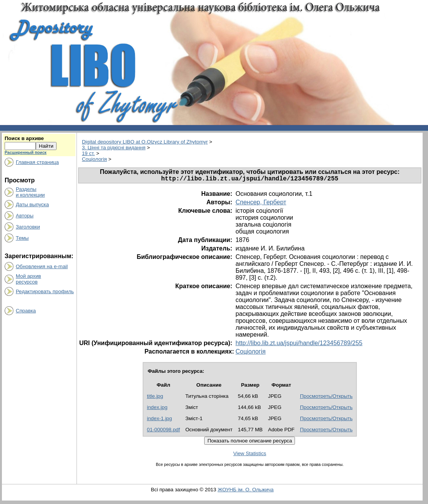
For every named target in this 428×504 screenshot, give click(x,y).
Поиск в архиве (24, 138)
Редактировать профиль (45, 291)
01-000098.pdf (163, 431)
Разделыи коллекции (30, 192)
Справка (26, 311)
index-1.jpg (159, 420)
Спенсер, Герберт (261, 204)
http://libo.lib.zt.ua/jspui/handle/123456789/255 (299, 345)
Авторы (25, 216)
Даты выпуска (32, 204)
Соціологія (94, 159)
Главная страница (37, 162)
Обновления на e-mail (42, 266)
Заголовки (28, 227)
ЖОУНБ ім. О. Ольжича (246, 491)
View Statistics (250, 455)
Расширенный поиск (26, 152)
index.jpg (157, 409)
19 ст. (88, 153)
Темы (22, 238)
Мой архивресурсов (28, 279)
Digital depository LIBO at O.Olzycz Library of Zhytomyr (145, 142)
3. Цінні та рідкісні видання (114, 148)
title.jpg (155, 398)
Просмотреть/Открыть (326, 398)
